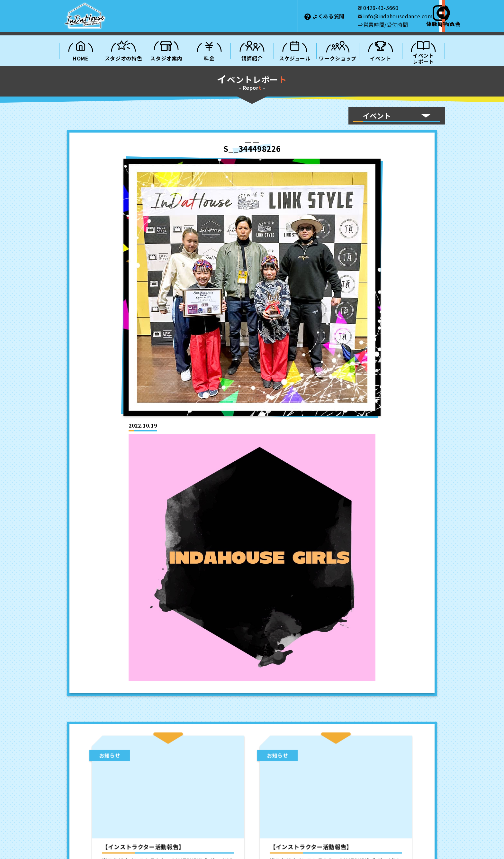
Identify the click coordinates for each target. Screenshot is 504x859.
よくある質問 (257, 16)
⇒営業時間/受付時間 (311, 24)
